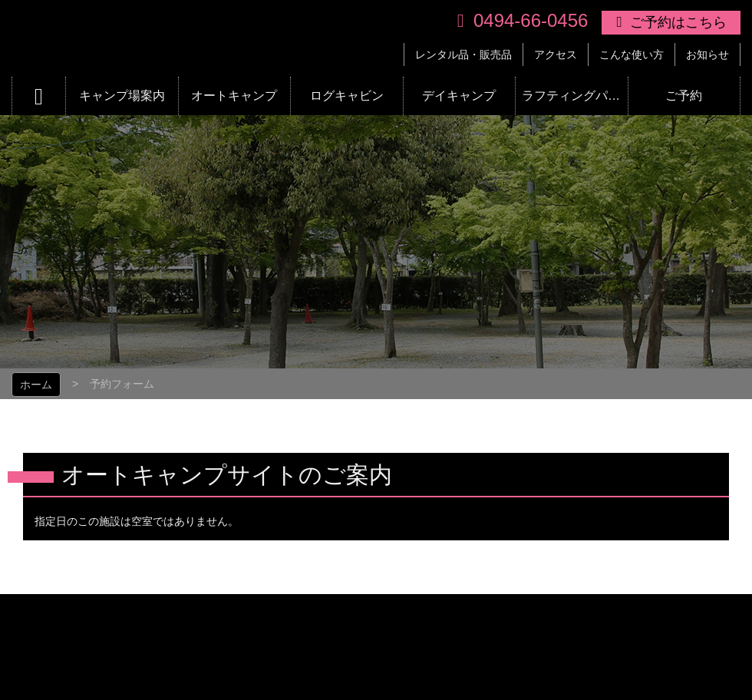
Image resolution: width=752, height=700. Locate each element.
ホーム (36, 385)
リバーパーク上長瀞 (248, 38)
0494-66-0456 (531, 20)
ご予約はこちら (678, 22)
